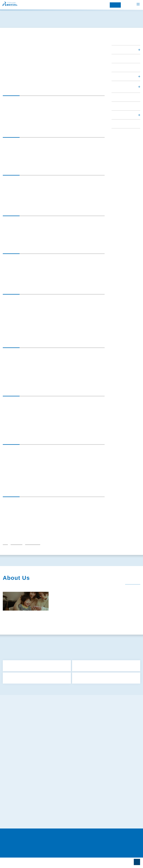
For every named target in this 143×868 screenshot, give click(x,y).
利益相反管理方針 (14, 747)
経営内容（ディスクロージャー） (98, 624)
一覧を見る (131, 588)
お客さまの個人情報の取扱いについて (23, 793)
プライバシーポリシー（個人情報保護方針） (25, 767)
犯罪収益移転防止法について (19, 778)
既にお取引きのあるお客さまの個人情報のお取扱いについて (33, 798)
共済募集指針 (12, 731)
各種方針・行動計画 (33, 550)
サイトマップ (12, 726)
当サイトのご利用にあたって (19, 829)
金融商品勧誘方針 (14, 742)
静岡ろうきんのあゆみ (16, 624)
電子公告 (40, 630)
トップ (5, 550)
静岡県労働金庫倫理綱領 (17, 814)
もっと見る (72, 696)
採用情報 (57, 630)
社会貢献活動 (68, 624)
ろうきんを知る (120, 49)
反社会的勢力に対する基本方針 (20, 757)
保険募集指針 (12, 737)
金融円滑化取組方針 (15, 752)
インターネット (115, 5)
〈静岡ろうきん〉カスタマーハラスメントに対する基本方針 (32, 809)
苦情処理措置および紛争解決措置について (25, 803)
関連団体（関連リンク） (16, 630)
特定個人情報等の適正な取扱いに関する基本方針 (28, 788)
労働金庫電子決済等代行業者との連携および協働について (32, 824)
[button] (126, 60)
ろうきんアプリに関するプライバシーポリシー (27, 773)
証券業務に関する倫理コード (19, 819)
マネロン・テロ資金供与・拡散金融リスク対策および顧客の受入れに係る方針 (40, 783)
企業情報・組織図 (44, 624)
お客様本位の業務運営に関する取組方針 (24, 762)
